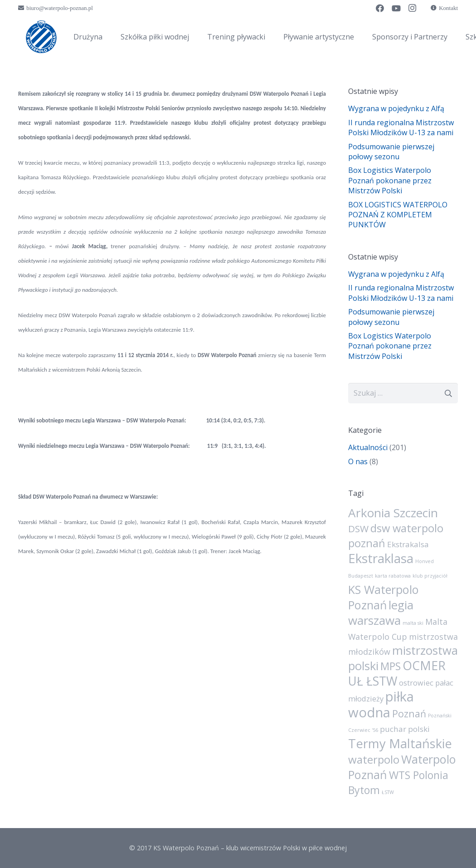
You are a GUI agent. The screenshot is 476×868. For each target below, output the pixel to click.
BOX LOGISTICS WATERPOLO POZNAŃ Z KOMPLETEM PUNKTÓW (398, 215)
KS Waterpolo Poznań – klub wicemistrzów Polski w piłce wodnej (250, 848)
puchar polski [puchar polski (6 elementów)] (405, 729)
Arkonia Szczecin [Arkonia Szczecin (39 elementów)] (393, 513)
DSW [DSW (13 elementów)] (358, 529)
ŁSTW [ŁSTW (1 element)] (388, 792)
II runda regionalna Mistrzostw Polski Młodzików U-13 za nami (401, 128)
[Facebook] (380, 8)
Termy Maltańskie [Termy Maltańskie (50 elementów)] (400, 743)
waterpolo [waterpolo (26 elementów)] (374, 759)
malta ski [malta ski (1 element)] (413, 623)
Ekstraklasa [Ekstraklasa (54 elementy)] (381, 558)
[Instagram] (413, 8)
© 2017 (141, 848)
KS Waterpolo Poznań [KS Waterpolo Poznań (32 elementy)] (384, 597)
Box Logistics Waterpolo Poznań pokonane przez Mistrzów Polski (390, 180)
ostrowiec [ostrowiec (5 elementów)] (416, 683)
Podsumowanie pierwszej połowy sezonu (391, 152)
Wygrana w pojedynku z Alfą (396, 108)
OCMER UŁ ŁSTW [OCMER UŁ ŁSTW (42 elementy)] (397, 673)
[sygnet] (41, 37)
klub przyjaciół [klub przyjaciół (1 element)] (430, 576)
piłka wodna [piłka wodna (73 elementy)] (381, 704)
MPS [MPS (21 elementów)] (391, 666)
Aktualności (368, 447)
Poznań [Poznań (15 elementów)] (409, 714)
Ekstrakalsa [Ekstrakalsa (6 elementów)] (408, 544)
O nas (358, 461)
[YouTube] (396, 8)
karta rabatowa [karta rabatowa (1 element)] (393, 576)
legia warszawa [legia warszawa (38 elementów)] (381, 613)
